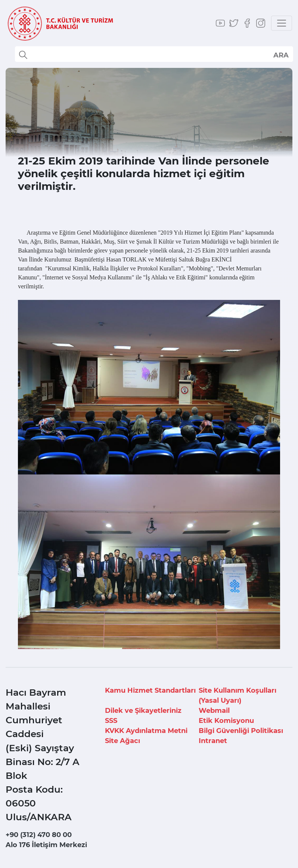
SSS (111, 721)
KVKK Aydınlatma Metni (146, 731)
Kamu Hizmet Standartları (150, 690)
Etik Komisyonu (226, 721)
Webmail (214, 711)
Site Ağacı (122, 741)
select (281, 55)
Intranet (213, 741)
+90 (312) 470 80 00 (39, 835)
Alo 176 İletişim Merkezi (46, 845)
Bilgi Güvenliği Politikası (241, 731)
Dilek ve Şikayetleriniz (143, 711)
